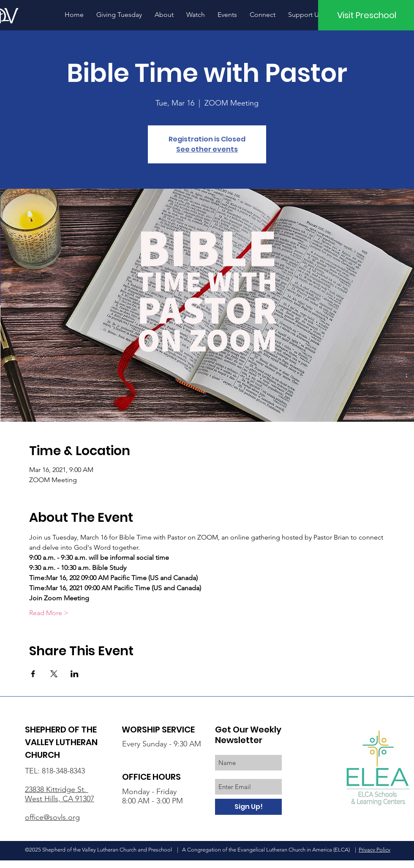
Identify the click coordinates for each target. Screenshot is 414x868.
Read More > (49, 613)
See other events (207, 149)
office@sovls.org (52, 817)
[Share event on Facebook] (33, 674)
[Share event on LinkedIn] (75, 674)
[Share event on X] (54, 674)
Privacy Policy (375, 850)
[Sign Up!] (248, 807)
